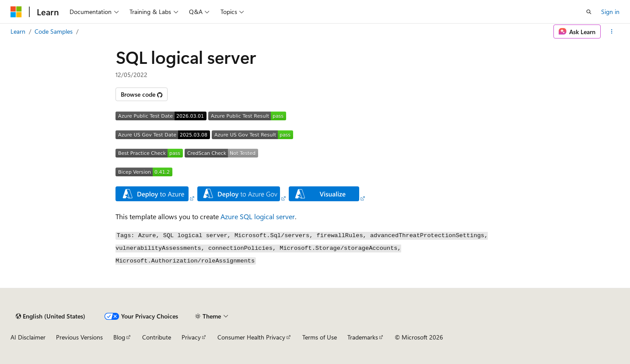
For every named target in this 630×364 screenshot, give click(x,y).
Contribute (157, 337)
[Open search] (589, 12)
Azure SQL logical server (258, 216)
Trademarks (363, 337)
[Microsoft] (16, 12)
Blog (119, 337)
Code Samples (54, 31)
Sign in (610, 12)
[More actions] (612, 31)
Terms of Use (320, 337)
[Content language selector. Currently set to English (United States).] (51, 316)
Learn (18, 31)
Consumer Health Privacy (251, 337)
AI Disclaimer (28, 337)
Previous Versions (79, 337)
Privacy (191, 337)
